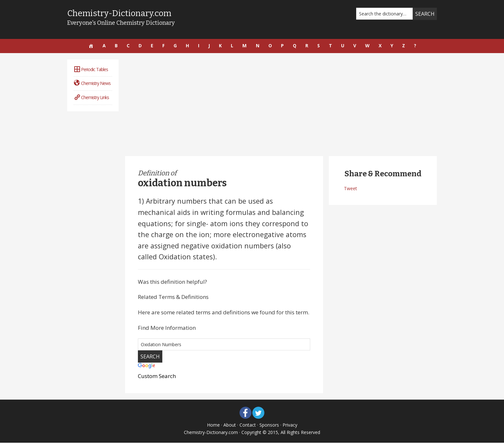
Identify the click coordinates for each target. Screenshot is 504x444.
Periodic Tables (91, 71)
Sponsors (269, 426)
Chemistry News (92, 84)
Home (213, 426)
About (230, 426)
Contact (248, 426)
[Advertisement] (281, 106)
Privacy (290, 426)
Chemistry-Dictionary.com (123, 13)
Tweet (351, 190)
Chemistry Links (91, 99)
